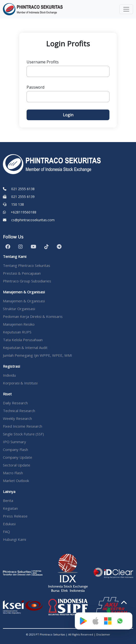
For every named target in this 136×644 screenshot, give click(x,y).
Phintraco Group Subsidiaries (27, 281)
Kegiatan (10, 508)
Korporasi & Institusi (20, 383)
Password (35, 87)
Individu (9, 375)
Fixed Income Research (23, 426)
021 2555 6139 (23, 197)
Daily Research (15, 403)
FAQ (6, 532)
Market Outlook (16, 481)
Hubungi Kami (15, 539)
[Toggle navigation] (126, 9)
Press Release (15, 516)
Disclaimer (103, 634)
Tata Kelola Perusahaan (23, 340)
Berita (8, 500)
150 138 (18, 204)
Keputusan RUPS (17, 332)
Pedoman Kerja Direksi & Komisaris (33, 316)
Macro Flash (13, 473)
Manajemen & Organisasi (24, 301)
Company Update (18, 457)
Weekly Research (17, 418)
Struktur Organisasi (19, 309)
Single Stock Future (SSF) (23, 434)
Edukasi (9, 524)
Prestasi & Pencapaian (22, 273)
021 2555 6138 (23, 189)
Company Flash (15, 449)
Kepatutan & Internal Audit (25, 347)
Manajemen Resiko (19, 324)
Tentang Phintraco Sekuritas (27, 265)
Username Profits (43, 62)
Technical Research (19, 411)
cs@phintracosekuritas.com (33, 220)
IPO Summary (15, 442)
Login (68, 115)
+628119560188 (24, 212)
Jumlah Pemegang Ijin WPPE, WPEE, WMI (38, 355)
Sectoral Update (17, 465)
